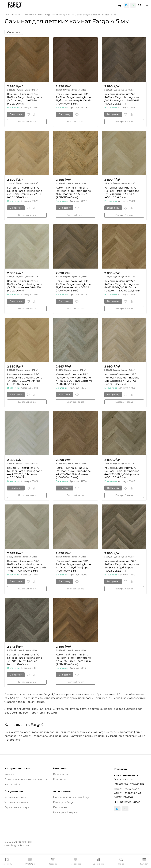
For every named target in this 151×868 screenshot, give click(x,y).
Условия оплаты (15, 797)
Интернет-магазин (17, 769)
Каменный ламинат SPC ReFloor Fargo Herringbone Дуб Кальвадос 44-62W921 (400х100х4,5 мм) (122, 99)
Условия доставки (16, 802)
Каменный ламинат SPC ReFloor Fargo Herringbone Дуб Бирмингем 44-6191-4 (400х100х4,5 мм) (25, 286)
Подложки (60, 807)
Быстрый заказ (27, 122)
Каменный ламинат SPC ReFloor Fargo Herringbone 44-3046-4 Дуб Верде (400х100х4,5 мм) (122, 566)
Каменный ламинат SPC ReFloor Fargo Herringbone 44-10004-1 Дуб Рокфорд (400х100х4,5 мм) (73, 566)
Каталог (10, 774)
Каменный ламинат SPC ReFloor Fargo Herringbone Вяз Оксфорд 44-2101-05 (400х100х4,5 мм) (122, 379)
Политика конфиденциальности (26, 779)
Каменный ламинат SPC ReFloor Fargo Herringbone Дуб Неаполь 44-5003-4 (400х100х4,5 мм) (73, 192)
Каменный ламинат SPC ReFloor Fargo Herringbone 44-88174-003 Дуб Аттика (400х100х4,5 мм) (25, 379)
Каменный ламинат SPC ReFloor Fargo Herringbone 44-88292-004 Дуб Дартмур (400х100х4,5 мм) (74, 379)
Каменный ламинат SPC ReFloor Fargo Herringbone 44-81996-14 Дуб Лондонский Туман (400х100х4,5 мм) (26, 566)
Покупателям (14, 791)
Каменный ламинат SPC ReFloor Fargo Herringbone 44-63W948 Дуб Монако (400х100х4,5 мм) (73, 473)
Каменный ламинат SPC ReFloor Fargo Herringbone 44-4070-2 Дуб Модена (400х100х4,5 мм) (25, 473)
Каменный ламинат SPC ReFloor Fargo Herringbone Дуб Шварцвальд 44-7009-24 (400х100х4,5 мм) (75, 99)
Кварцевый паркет (66, 812)
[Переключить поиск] (140, 5)
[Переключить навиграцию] (4, 5)
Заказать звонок (123, 779)
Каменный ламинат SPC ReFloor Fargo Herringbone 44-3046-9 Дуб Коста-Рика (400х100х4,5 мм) (73, 659)
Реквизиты (60, 774)
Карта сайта (12, 784)
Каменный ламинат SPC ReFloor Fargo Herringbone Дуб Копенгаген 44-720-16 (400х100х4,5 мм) (25, 192)
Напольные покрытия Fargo (72, 797)
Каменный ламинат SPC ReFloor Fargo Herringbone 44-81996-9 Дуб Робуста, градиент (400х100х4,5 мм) (122, 286)
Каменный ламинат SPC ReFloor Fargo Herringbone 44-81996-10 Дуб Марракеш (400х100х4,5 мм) (122, 473)
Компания (60, 769)
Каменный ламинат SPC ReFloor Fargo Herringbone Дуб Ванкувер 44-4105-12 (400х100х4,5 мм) (73, 286)
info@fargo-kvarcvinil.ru (129, 784)
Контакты (59, 779)
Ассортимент (62, 791)
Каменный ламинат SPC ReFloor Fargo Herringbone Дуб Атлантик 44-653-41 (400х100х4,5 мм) (122, 192)
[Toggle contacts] (119, 5)
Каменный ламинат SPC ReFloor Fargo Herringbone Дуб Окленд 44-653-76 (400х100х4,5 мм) (25, 99)
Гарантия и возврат (18, 807)
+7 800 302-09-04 (125, 776)
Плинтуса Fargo (64, 802)
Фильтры (13, 32)
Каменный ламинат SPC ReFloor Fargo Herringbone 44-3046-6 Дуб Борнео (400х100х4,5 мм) (25, 659)
